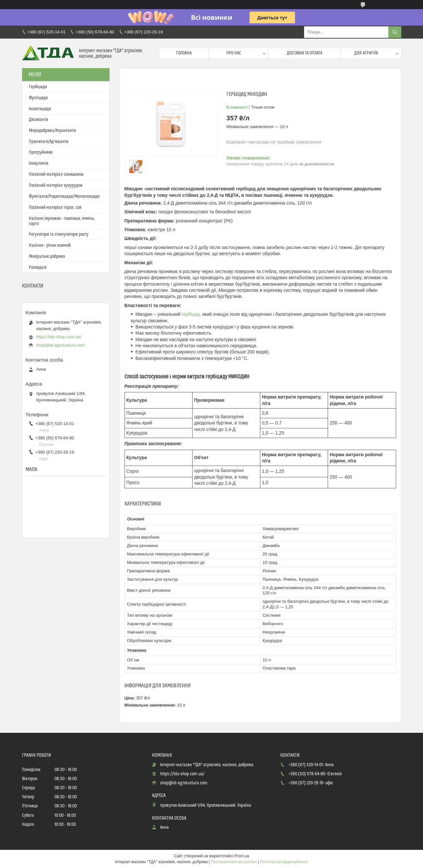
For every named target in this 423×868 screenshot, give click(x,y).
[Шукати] (395, 32)
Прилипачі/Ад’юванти (49, 142)
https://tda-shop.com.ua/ (59, 337)
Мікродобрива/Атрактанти (52, 131)
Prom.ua (242, 856)
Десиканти (38, 120)
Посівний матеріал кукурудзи (56, 185)
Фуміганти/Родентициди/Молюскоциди (64, 196)
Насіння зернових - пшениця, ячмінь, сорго (62, 221)
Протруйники (41, 152)
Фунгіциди (38, 98)
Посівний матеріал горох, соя (55, 208)
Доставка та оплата (305, 53)
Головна (184, 53)
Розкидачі (38, 268)
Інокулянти (39, 163)
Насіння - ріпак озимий (50, 245)
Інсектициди (40, 109)
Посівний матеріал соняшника (56, 174)
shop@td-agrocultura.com (61, 345)
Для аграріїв (366, 53)
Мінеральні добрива (47, 256)
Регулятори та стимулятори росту (59, 234)
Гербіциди (38, 87)
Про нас (234, 53)
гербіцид (191, 314)
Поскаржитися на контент (234, 862)
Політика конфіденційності (284, 862)
